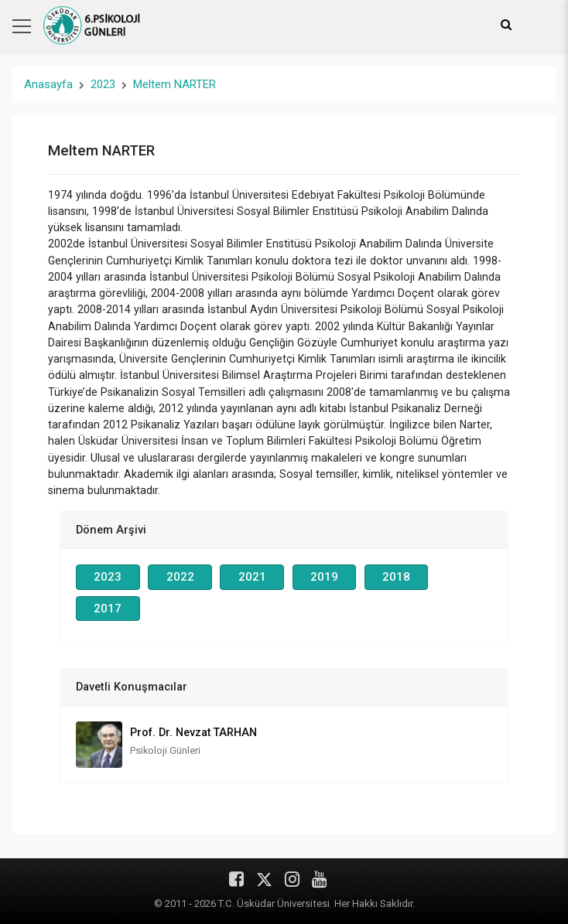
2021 (252, 577)
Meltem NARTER (175, 84)
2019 (324, 577)
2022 (180, 577)
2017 (108, 609)
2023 (103, 84)
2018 (396, 577)
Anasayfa (48, 84)
